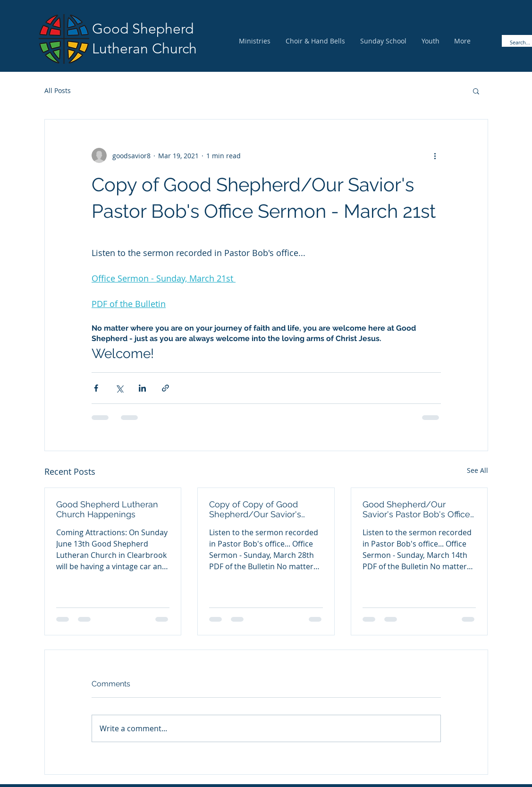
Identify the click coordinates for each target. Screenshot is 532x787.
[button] (476, 91)
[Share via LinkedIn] (142, 388)
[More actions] (435, 155)
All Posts (58, 90)
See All (477, 470)
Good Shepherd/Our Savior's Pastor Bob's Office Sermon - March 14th (416, 509)
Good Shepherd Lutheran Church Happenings (107, 509)
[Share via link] (165, 388)
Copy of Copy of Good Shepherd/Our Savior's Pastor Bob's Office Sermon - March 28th (263, 509)
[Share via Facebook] (96, 388)
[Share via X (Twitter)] (119, 388)
